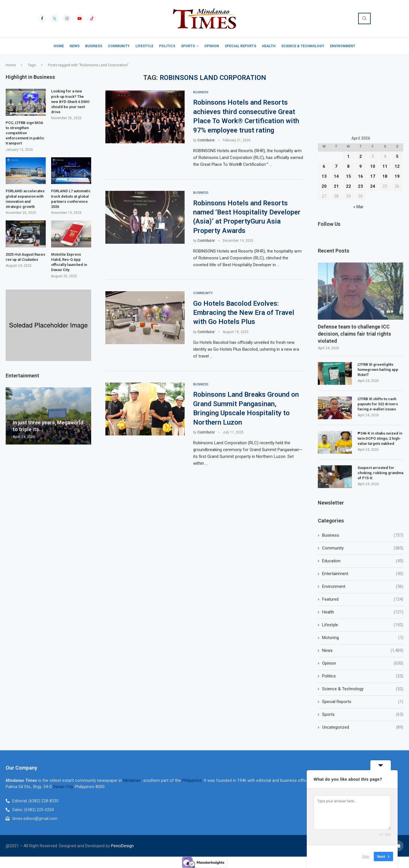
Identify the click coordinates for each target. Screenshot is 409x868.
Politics (167, 46)
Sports (188, 46)
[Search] (364, 18)
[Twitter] (55, 18)
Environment (343, 46)
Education (363, 561)
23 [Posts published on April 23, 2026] (360, 186)
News (75, 46)
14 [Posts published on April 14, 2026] (336, 176)
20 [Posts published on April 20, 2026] (324, 186)
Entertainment (363, 574)
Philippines (192, 780)
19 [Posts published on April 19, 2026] (397, 176)
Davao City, (64, 787)
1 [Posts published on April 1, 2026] (348, 156)
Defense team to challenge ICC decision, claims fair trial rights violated (354, 334)
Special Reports (240, 46)
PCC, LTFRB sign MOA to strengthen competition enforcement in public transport (25, 133)
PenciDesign (122, 846)
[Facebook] (42, 18)
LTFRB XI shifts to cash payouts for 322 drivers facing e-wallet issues (378, 404)
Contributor (206, 140)
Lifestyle (144, 46)
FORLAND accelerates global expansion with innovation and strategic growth (25, 199)
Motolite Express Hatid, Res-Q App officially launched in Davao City (69, 262)
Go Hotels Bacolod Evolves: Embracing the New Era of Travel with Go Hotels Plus (244, 313)
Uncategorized (363, 727)
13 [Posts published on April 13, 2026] (324, 176)
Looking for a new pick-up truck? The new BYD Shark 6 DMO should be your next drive (70, 102)
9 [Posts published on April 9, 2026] (361, 166)
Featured (363, 599)
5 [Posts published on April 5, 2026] (397, 156)
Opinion (212, 46)
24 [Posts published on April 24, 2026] (373, 186)
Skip (366, 856)
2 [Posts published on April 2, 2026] (361, 156)
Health (269, 46)
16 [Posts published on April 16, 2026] (360, 176)
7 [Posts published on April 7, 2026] (336, 166)
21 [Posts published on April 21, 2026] (336, 186)
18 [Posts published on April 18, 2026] (385, 176)
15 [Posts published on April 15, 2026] (349, 176)
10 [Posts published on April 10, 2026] (373, 166)
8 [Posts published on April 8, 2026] (348, 166)
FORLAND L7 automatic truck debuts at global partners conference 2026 (71, 199)
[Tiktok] (92, 18)
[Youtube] (80, 18)
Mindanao (132, 780)
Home (59, 46)
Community (119, 46)
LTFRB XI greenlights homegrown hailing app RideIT (378, 370)
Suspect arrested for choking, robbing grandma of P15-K (380, 473)
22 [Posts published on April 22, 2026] (349, 186)
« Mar (358, 207)
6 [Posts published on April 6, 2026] (324, 166)
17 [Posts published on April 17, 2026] (373, 176)
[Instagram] (67, 18)
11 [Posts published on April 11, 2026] (385, 166)
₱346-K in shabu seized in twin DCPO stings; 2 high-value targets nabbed (380, 438)
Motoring (363, 638)
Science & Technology (303, 46)
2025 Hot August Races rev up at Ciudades (25, 257)
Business (94, 46)
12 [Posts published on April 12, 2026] (397, 166)
